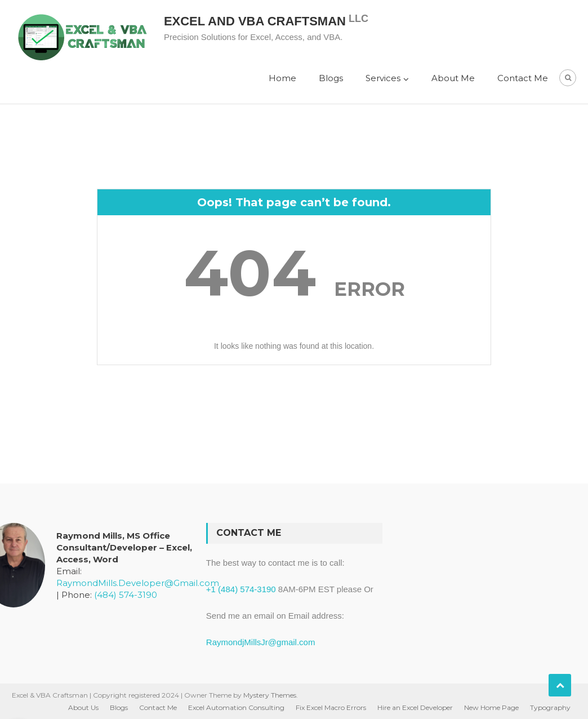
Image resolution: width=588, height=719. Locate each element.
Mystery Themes (270, 695)
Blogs (331, 78)
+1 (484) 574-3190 (241, 589)
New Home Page (491, 707)
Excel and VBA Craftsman (255, 21)
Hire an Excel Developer (415, 707)
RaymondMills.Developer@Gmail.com (138, 583)
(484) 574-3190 (126, 595)
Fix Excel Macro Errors (331, 707)
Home (282, 78)
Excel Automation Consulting (236, 707)
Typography (550, 707)
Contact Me (523, 78)
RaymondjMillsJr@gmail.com (261, 642)
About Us (83, 707)
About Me (453, 78)
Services (383, 78)
